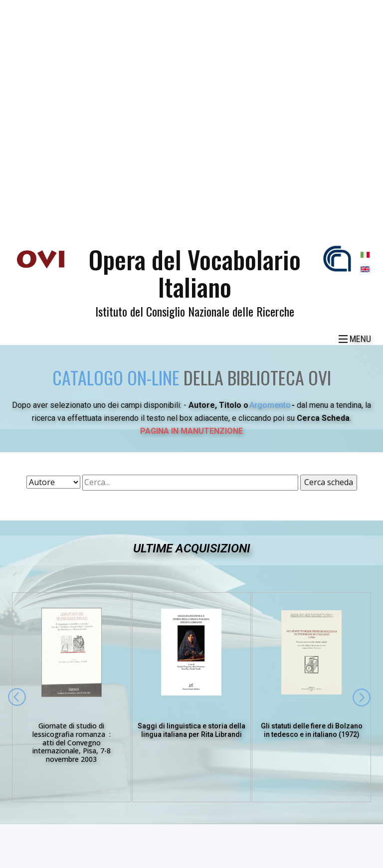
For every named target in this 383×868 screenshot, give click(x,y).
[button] (17, 697)
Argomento (270, 405)
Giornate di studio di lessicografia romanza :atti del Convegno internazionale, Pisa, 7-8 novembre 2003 (72, 742)
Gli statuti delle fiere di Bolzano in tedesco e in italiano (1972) (312, 730)
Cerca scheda (329, 482)
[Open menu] (355, 339)
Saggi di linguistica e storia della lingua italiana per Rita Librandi (191, 730)
